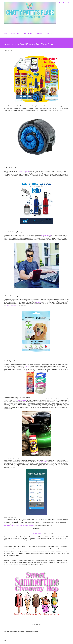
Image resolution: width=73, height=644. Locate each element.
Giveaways (39, 33)
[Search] (62, 3)
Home (5, 33)
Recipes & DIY (15, 33)
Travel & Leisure (27, 33)
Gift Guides (49, 33)
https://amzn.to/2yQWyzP (13, 305)
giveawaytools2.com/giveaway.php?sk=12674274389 (30, 534)
